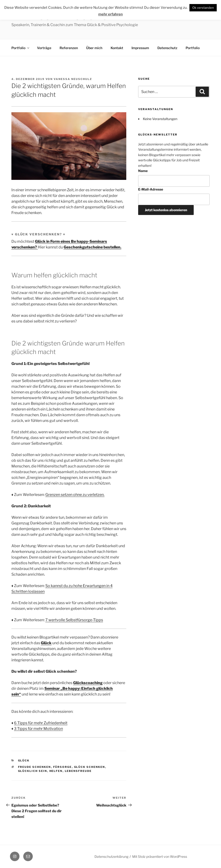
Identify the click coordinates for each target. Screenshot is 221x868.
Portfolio (21, 48)
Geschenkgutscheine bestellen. (92, 247)
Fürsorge (63, 767)
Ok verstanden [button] (203, 8)
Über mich (94, 48)
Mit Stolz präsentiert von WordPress (160, 856)
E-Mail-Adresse (151, 189)
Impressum (140, 48)
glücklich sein (33, 771)
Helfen (56, 771)
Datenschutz (167, 48)
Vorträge (44, 48)
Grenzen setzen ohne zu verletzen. (75, 495)
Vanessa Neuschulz (73, 79)
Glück (46, 643)
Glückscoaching (88, 683)
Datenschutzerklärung (111, 856)
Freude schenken (35, 767)
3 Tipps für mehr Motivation (38, 729)
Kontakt (117, 48)
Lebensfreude (78, 771)
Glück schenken (90, 767)
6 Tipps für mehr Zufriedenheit (41, 723)
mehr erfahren (110, 14)
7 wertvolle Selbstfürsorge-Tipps (74, 620)
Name (143, 171)
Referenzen (69, 48)
